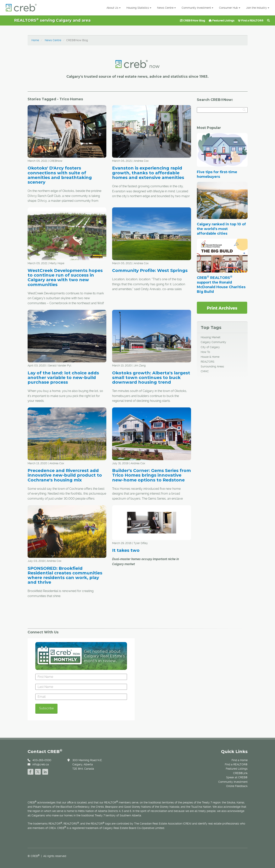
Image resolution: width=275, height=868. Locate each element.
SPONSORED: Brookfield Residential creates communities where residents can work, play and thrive (65, 575)
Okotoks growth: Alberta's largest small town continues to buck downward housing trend (151, 378)
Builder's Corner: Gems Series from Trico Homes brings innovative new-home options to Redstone (151, 475)
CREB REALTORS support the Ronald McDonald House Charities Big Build (221, 285)
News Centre (166, 8)
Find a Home (240, 760)
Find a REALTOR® (251, 20)
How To (205, 352)
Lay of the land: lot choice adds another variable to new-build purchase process (63, 378)
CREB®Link (240, 773)
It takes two (126, 550)
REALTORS (208, 362)
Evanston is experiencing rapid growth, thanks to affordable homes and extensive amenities (148, 173)
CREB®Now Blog (192, 20)
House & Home (210, 357)
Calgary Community (213, 342)
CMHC (205, 371)
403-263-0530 (42, 760)
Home (35, 40)
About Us (114, 8)
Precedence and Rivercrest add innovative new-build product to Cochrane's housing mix (65, 475)
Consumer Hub (230, 8)
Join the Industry (258, 8)
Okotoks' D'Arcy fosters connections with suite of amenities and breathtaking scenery (60, 175)
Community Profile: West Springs (150, 270)
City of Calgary (210, 347)
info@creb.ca (41, 764)
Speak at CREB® (237, 777)
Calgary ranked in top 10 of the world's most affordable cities (221, 229)
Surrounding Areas (212, 366)
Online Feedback (237, 786)
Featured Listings (222, 20)
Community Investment (197, 8)
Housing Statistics (139, 8)
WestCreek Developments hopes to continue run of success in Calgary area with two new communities (65, 278)
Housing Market (211, 337)
